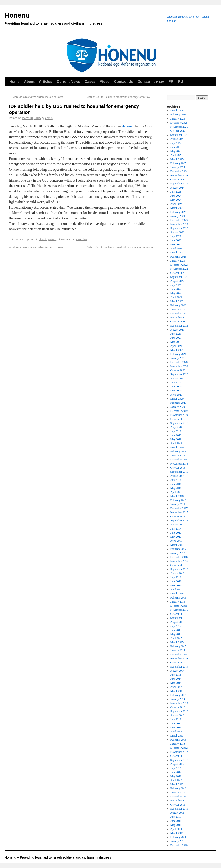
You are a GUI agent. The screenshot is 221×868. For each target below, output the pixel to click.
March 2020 (177, 399)
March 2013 (177, 736)
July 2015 (176, 626)
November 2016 (179, 561)
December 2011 (179, 797)
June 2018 (176, 484)
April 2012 (176, 780)
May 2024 (176, 200)
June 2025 (176, 147)
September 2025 (179, 135)
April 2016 (176, 589)
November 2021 (179, 318)
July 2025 (176, 143)
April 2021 (176, 346)
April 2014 (176, 687)
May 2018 (176, 488)
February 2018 (178, 500)
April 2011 (176, 829)
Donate (144, 82)
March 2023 (177, 253)
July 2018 (176, 480)
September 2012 (179, 760)
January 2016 (178, 602)
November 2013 (179, 703)
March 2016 (177, 594)
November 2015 (179, 610)
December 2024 (179, 171)
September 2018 (179, 472)
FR (171, 82)
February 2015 (178, 646)
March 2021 (177, 350)
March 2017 (177, 545)
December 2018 (179, 460)
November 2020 (179, 366)
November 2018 (179, 464)
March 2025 (177, 159)
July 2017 (176, 529)
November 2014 (179, 658)
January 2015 (178, 650)
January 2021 (178, 358)
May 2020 (176, 391)
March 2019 (177, 447)
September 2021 (179, 326)
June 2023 (176, 240)
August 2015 (177, 622)
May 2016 (176, 585)
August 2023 (177, 232)
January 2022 (178, 309)
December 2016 (179, 557)
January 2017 (178, 553)
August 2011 (177, 813)
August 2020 (177, 378)
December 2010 (179, 845)
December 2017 (179, 508)
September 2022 (179, 277)
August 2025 (177, 139)
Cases (90, 82)
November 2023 (179, 224)
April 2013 (176, 732)
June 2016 (176, 581)
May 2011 (176, 825)
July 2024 (176, 192)
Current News (68, 82)
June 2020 (176, 387)
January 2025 (178, 167)
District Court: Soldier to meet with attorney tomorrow (120, 97)
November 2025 (179, 127)
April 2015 (176, 638)
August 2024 (177, 188)
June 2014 (176, 679)
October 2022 (178, 273)
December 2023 (179, 220)
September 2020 (179, 374)
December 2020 (179, 362)
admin (49, 118)
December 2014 (179, 654)
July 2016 (176, 577)
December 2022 (179, 265)
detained (128, 126)
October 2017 (178, 516)
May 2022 (176, 293)
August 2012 (177, 764)
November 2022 (179, 269)
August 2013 (177, 715)
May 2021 (176, 342)
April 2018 (176, 492)
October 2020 (178, 370)
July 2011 (176, 817)
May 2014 (176, 683)
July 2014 (176, 675)
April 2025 (176, 155)
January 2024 (178, 216)
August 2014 (177, 671)
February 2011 (178, 837)
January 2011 (178, 841)
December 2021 (179, 313)
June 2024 (176, 196)
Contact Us (124, 82)
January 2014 (178, 699)
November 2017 (179, 512)
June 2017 (176, 533)
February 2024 (178, 212)
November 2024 (179, 175)
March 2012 (177, 784)
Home (14, 82)
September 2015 (179, 618)
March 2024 (177, 208)
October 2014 (178, 663)
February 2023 (178, 257)
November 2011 (179, 801)
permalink (81, 239)
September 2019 (179, 423)
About (29, 82)
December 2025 (179, 123)
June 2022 (176, 289)
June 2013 (176, 723)
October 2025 (178, 131)
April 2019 (176, 443)
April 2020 (176, 395)
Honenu (83, 20)
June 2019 (176, 435)
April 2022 (176, 297)
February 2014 (178, 695)
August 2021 (177, 330)
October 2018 (178, 468)
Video (105, 82)
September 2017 (179, 520)
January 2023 (178, 261)
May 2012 (176, 776)
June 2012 (176, 772)
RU (181, 82)
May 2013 (176, 728)
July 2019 (176, 431)
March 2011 (177, 833)
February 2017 (178, 549)
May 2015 (176, 634)
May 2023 (176, 244)
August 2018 (177, 476)
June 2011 (176, 821)
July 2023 (176, 236)
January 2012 (178, 792)
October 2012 (178, 756)
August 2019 (177, 427)
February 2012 (178, 788)
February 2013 (178, 740)
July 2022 (176, 285)
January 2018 (178, 504)
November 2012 (179, 752)
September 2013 (179, 711)
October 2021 (178, 322)
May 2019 (176, 439)
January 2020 (178, 407)
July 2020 (176, 382)
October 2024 (178, 180)
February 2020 (178, 403)
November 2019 (179, 415)
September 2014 (179, 667)
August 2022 (177, 281)
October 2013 (178, 707)
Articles (46, 82)
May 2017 (176, 537)
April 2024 (176, 204)
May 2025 (176, 151)
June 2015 (176, 630)
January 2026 (178, 119)
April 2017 (176, 541)
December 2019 (179, 411)
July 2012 (176, 768)
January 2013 (178, 744)
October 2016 (178, 565)
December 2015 (179, 606)
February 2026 (178, 115)
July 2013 (176, 719)
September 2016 (179, 569)
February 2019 (178, 451)
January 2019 (178, 456)
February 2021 (178, 354)
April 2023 (176, 249)
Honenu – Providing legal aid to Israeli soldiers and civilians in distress (58, 857)
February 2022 (178, 305)
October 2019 (178, 419)
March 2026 (177, 111)
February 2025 (178, 163)
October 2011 (178, 805)
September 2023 (179, 228)
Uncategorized (48, 239)
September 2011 (179, 809)
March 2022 (177, 301)
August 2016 (177, 573)
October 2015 (178, 614)
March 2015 (177, 642)
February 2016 (178, 598)
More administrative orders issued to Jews (36, 97)
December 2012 (179, 748)
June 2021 (176, 338)
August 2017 (177, 525)
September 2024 (179, 184)
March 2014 (177, 691)
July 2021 (176, 334)
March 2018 (177, 496)
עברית (159, 82)
